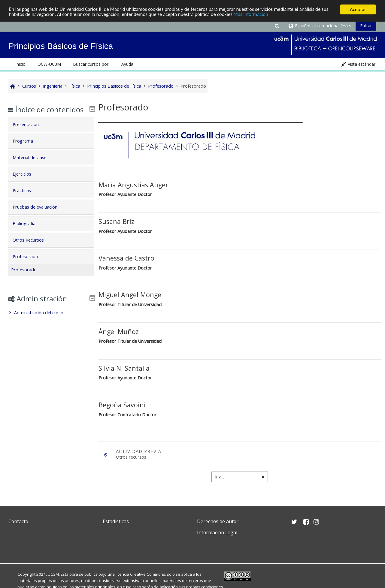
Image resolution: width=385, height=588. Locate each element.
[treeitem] (51, 321)
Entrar (366, 26)
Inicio (20, 64)
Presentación (30, 133)
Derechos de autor (218, 521)
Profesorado (30, 265)
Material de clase (34, 166)
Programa (27, 150)
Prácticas (26, 199)
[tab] (51, 133)
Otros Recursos (32, 249)
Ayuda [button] (127, 64)
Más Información (254, 15)
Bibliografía (28, 232)
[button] (277, 26)
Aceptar (358, 9)
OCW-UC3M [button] (49, 64)
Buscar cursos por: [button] (91, 64)
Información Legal (217, 532)
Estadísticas (116, 521)
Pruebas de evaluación (39, 216)
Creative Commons (148, 574)
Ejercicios (26, 183)
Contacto (18, 521)
